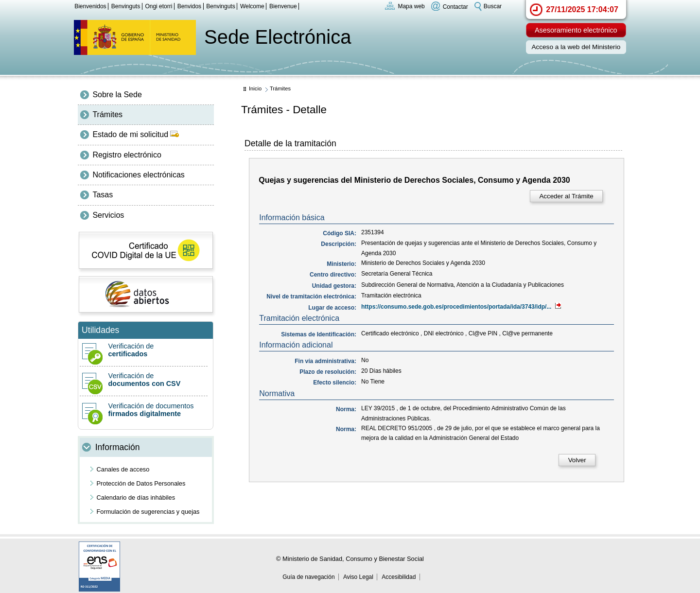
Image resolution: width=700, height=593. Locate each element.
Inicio (255, 88)
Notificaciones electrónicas (138, 175)
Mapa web (411, 6)
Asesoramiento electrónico (576, 30)
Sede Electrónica (278, 37)
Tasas (103, 195)
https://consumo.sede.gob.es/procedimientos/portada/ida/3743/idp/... (461, 307)
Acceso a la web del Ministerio (576, 47)
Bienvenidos (90, 6)
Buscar (493, 6)
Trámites (107, 114)
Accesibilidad (399, 577)
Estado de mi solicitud (136, 134)
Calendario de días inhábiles (136, 497)
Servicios (108, 215)
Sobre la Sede (117, 95)
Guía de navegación (308, 577)
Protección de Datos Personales (141, 483)
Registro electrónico (127, 155)
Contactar (455, 6)
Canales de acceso (123, 469)
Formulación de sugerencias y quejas (148, 512)
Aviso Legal (358, 577)
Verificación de (144, 350)
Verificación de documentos (144, 410)
